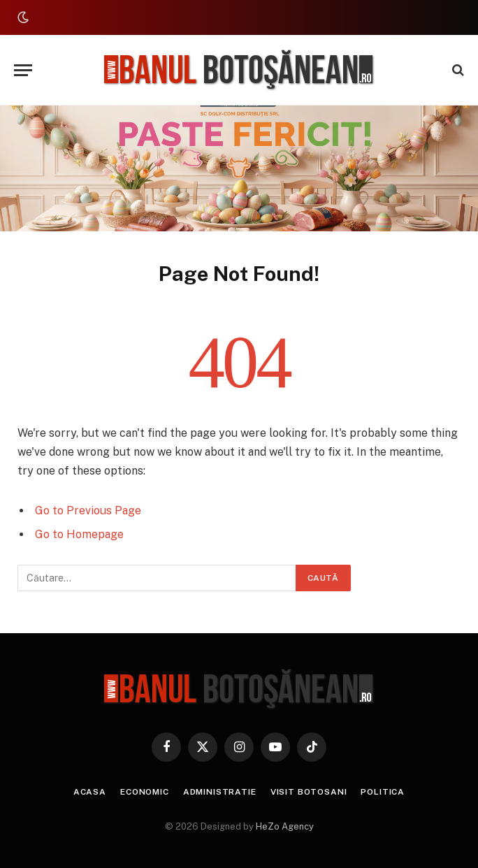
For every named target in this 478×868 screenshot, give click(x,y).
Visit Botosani (309, 792)
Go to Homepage (79, 534)
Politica (383, 792)
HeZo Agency (285, 826)
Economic (145, 792)
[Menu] (23, 70)
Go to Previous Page (88, 511)
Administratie (220, 792)
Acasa (90, 792)
